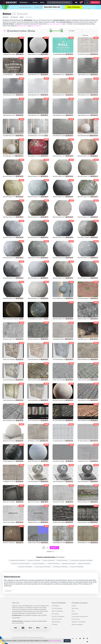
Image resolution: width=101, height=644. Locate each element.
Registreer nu (95, 2)
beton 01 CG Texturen (34, 502)
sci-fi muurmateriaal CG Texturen (37, 420)
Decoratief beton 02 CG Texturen (12, 136)
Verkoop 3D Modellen (58, 617)
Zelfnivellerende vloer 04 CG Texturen (13, 115)
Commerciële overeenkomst (80, 617)
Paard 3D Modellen (62, 560)
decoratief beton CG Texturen (86, 339)
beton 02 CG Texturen (9, 502)
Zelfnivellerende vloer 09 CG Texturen (88, 75)
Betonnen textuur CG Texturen (61, 156)
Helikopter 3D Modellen (25, 567)
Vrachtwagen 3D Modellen (60, 567)
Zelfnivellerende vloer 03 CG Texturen (38, 115)
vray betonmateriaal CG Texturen (37, 482)
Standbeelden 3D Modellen (17, 560)
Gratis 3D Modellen (57, 611)
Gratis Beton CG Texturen (17, 31)
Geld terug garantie (77, 624)
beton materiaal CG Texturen (60, 298)
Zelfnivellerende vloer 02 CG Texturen (63, 115)
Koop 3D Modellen (59, 603)
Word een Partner (57, 619)
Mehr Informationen (55, 641)
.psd (54, 24)
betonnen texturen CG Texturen (36, 339)
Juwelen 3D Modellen (53, 564)
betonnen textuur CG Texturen (61, 319)
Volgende (54, 548)
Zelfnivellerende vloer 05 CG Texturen (88, 95)
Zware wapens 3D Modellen (42, 567)
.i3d (66, 24)
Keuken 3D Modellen (48, 560)
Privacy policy (76, 619)
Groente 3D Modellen (38, 564)
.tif (59, 24)
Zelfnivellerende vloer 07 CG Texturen (38, 95)
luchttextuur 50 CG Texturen (11, 482)
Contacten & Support (80, 603)
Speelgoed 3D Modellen (68, 564)
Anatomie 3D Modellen (76, 567)
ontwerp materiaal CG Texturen (11, 461)
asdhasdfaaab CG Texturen (60, 543)
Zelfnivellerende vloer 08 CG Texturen (13, 95)
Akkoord (67, 641)
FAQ (73, 611)
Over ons (15, 603)
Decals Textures (36, 26)
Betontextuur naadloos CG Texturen (87, 237)
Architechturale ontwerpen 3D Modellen (81, 560)
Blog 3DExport (56, 622)
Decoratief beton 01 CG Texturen (37, 136)
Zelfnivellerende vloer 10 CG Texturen (63, 75)
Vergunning (75, 614)
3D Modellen (55, 606)
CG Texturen (55, 614)
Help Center (75, 608)
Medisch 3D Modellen (84, 564)
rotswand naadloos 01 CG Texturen (87, 298)
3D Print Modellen (57, 608)
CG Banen (55, 624)
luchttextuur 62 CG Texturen (85, 461)
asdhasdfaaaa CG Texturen (85, 543)
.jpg (48, 24)
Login (87, 2)
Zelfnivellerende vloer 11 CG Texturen (38, 75)
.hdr (61, 24)
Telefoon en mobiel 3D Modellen (20, 564)
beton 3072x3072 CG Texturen (36, 461)
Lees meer (9, 591)
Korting (31, 31)
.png (51, 24)
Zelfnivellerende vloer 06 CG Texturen (63, 95)
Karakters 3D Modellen (33, 560)
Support (74, 606)
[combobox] (75, 31)
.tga (57, 24)
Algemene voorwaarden (78, 622)
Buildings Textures (23, 26)
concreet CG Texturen (59, 461)
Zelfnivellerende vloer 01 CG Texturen (88, 115)
